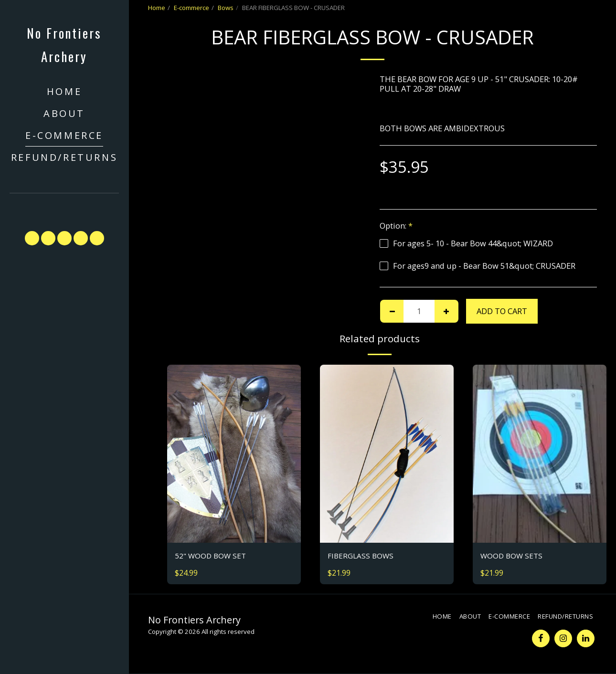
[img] (234, 454)
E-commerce (191, 8)
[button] (64, 207)
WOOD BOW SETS (513, 556)
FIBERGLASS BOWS (362, 556)
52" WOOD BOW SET (212, 556)
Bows (226, 8)
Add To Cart (502, 311)
